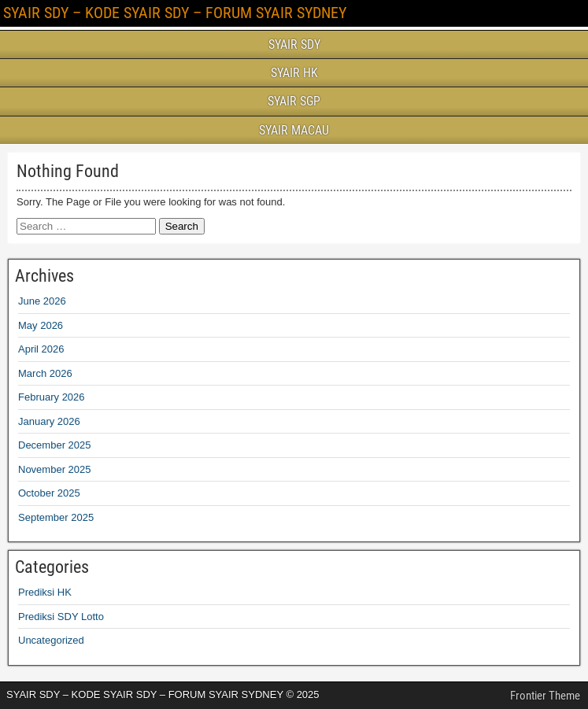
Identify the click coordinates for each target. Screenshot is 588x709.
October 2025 (49, 493)
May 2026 (41, 325)
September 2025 (56, 517)
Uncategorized (51, 640)
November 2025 (55, 469)
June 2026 (42, 301)
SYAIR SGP (294, 101)
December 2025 (55, 445)
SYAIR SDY (294, 44)
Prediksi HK (45, 592)
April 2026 (41, 349)
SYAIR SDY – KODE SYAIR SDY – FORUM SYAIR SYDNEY (175, 13)
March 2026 (45, 373)
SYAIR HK (294, 73)
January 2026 (49, 421)
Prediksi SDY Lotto (61, 617)
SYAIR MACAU (294, 130)
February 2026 (52, 397)
